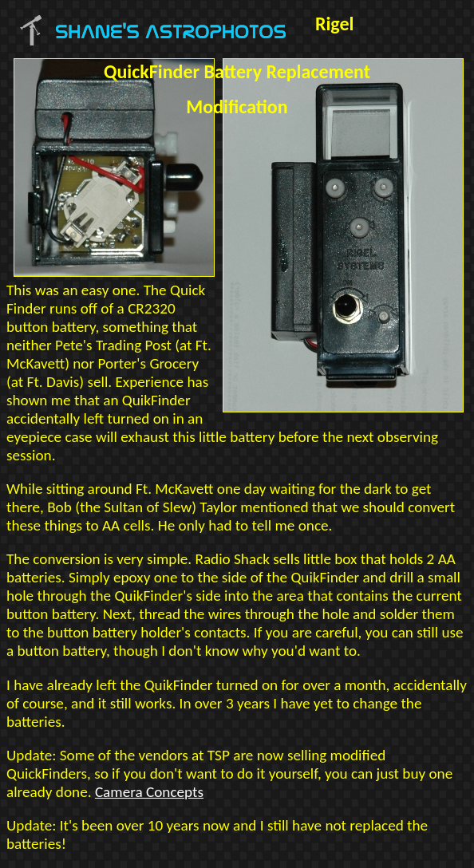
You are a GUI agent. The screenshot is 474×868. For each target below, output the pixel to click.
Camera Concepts (149, 792)
